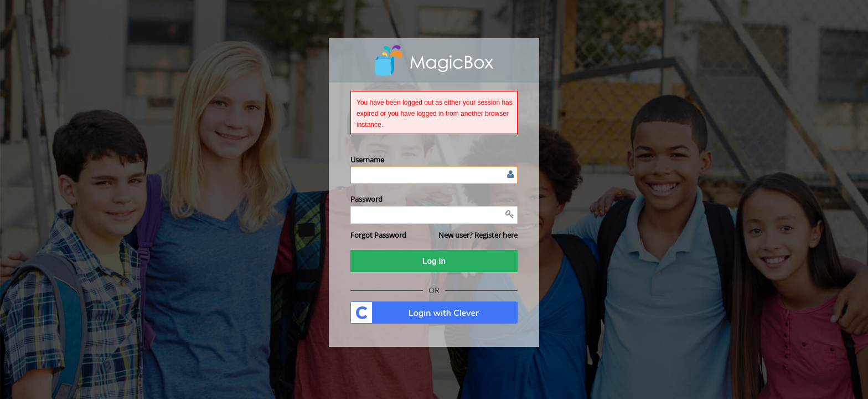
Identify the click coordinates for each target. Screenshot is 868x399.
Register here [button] (496, 235)
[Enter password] (434, 215)
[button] (378, 235)
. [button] (434, 313)
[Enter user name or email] (434, 175)
